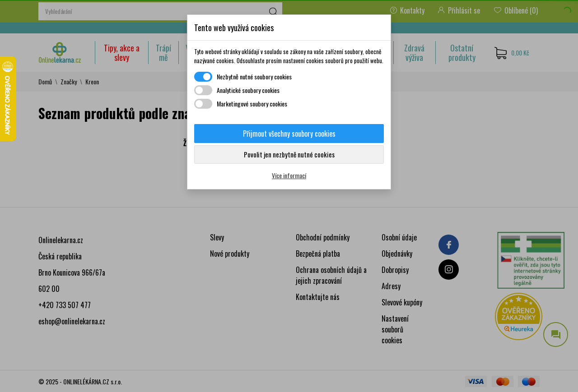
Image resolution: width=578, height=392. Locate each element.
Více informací (289, 175)
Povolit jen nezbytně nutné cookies (289, 154)
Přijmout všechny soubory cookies (289, 134)
